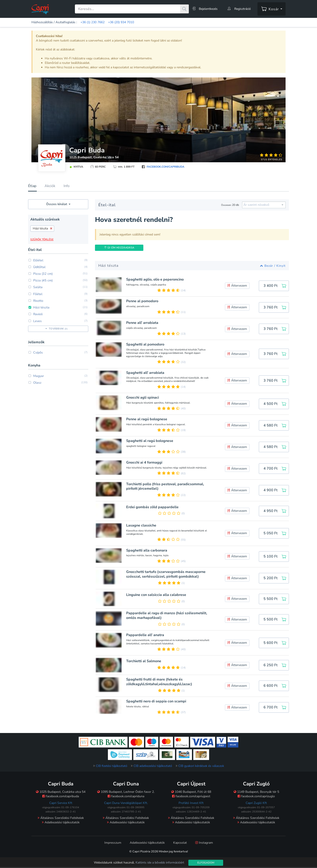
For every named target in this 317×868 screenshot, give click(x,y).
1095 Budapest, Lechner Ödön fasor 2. (126, 793)
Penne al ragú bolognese (147, 419)
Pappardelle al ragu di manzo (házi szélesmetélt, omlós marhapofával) (167, 616)
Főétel (35, 294)
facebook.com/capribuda (166, 167)
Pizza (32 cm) (40, 274)
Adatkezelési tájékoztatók (61, 823)
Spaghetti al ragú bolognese (150, 441)
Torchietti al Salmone (144, 662)
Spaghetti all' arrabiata (146, 373)
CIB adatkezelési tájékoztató (153, 767)
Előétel (36, 260)
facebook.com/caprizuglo (256, 797)
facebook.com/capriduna (126, 797)
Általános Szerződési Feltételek (61, 819)
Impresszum (113, 844)
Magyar (36, 375)
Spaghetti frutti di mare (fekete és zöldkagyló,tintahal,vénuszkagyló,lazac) (160, 683)
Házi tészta (38, 307)
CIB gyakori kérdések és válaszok (201, 767)
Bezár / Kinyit (273, 266)
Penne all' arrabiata (143, 323)
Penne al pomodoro (143, 301)
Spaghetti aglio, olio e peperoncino (156, 280)
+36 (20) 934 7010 (121, 22)
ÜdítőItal (37, 267)
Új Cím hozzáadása (119, 248)
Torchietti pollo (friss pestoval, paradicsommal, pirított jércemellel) (166, 487)
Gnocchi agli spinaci (143, 398)
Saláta (35, 287)
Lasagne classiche (142, 526)
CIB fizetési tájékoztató (112, 767)
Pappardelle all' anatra (146, 636)
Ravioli (35, 314)
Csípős (36, 352)
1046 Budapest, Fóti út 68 (191, 793)
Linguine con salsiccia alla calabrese (157, 595)
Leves (35, 321)
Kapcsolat (180, 844)
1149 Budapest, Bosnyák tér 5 (256, 793)
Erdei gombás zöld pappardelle (153, 507)
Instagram (204, 844)
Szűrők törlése (42, 239)
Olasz (35, 382)
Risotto (36, 301)
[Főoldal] (40, 9)
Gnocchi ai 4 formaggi (145, 463)
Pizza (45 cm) (40, 280)
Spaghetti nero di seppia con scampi (157, 702)
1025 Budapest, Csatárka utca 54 (94, 157)
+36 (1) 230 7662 (93, 22)
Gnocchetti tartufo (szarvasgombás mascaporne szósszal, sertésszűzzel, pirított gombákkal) (167, 575)
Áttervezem (237, 286)
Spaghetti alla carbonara (147, 551)
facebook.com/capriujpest (191, 797)
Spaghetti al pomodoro (146, 344)
